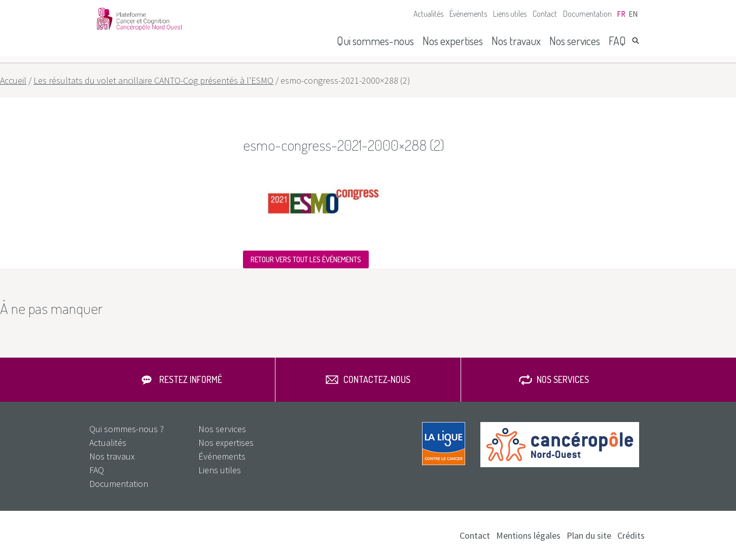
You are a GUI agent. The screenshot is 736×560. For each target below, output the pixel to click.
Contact (545, 14)
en (633, 14)
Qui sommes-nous (375, 41)
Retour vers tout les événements (306, 259)
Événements (468, 14)
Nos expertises (453, 41)
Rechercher (636, 41)
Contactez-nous (377, 379)
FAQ (617, 41)
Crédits (631, 535)
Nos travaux (516, 41)
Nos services (575, 41)
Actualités (428, 14)
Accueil (13, 80)
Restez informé (191, 379)
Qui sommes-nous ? (127, 429)
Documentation (587, 14)
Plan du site (589, 535)
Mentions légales (528, 535)
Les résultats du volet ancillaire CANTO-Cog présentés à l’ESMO (153, 80)
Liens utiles (510, 14)
